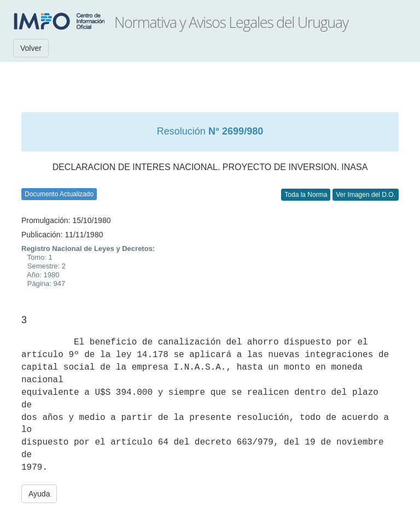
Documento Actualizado (59, 194)
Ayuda (39, 494)
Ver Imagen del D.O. (366, 195)
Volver (31, 48)
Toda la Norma (306, 195)
